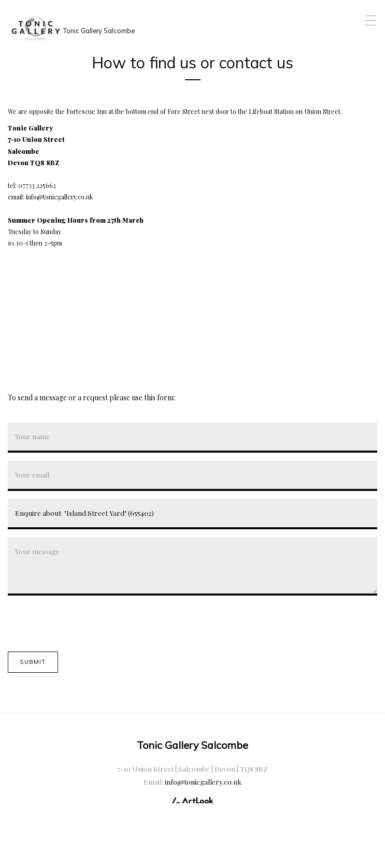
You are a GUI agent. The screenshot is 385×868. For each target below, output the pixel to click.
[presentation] (87, 624)
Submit (33, 662)
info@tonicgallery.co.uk (203, 782)
